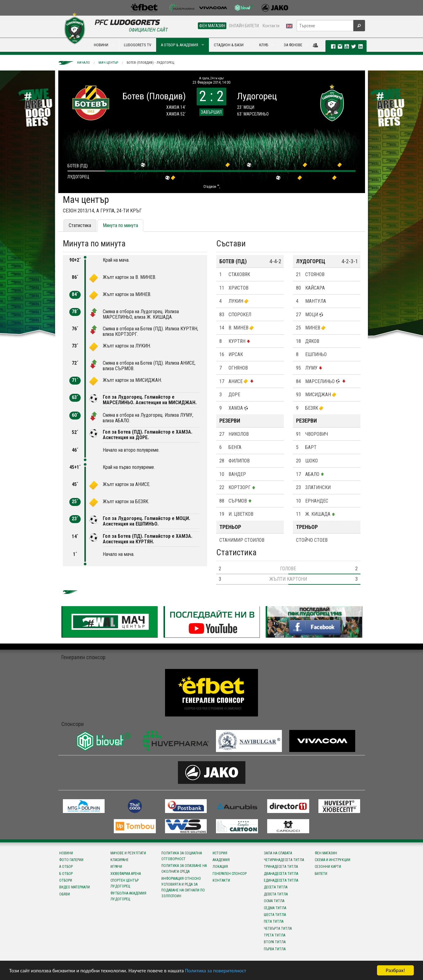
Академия (221, 860)
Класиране (119, 860)
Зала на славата (278, 853)
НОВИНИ (101, 45)
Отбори (66, 880)
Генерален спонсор (230, 874)
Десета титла (276, 887)
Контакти (271, 26)
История (220, 853)
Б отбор (66, 874)
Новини (66, 853)
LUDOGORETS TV (138, 45)
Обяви (65, 894)
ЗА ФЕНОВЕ (293, 45)
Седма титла (275, 908)
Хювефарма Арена (126, 874)
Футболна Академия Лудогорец (128, 896)
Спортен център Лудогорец (125, 883)
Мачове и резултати (128, 853)
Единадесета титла (281, 880)
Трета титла (275, 935)
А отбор (66, 867)
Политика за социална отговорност (182, 856)
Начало (83, 63)
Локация (220, 867)
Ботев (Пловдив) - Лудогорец (150, 63)
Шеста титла (275, 915)
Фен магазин (326, 853)
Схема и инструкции (333, 860)
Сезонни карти (328, 867)
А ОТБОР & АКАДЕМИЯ (179, 45)
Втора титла (275, 942)
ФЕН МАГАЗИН (212, 26)
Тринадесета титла (281, 867)
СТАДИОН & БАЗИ (229, 45)
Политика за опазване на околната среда (184, 869)
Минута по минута (120, 225)
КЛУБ (264, 45)
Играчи (116, 867)
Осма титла (274, 901)
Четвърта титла (278, 929)
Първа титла (275, 949)
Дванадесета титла (281, 874)
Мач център (108, 63)
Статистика (80, 225)
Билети (321, 874)
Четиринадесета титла (284, 860)
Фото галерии (71, 860)
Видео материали (75, 887)
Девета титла (276, 894)
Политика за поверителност (215, 971)
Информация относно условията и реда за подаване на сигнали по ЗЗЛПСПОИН (183, 887)
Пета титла (274, 921)
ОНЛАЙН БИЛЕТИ (244, 26)
